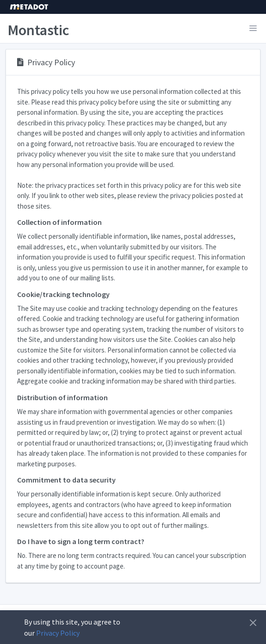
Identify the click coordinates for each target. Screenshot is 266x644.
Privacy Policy (58, 633)
